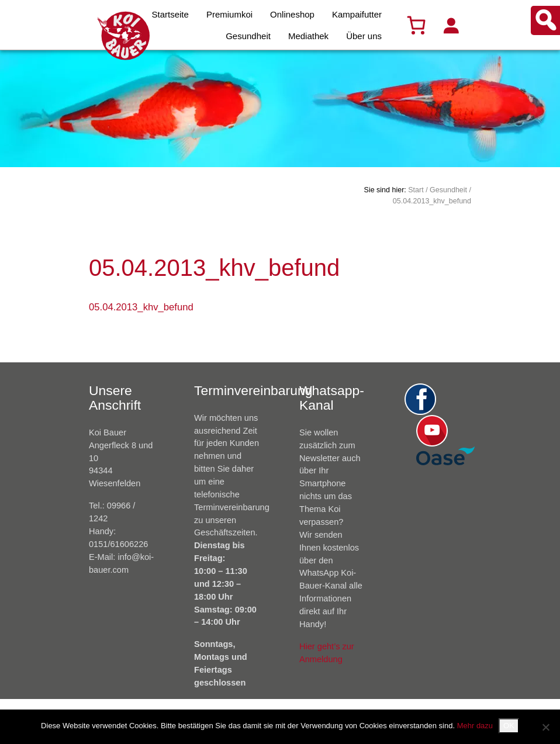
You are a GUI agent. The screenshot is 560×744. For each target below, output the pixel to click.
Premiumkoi (229, 14)
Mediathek (308, 36)
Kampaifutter (357, 14)
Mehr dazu (475, 726)
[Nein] (545, 727)
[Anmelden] (451, 25)
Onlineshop (292, 14)
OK (509, 726)
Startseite (170, 14)
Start (416, 190)
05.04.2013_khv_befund (141, 307)
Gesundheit (248, 36)
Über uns (364, 36)
